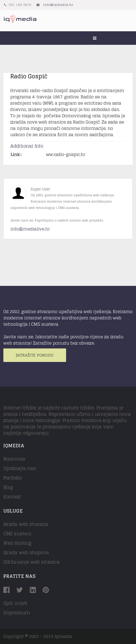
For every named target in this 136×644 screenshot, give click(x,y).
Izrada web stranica (26, 524)
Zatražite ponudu (35, 355)
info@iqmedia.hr (58, 5)
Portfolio (13, 478)
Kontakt (12, 497)
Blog (8, 487)
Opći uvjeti (15, 603)
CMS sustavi (17, 534)
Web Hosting (17, 543)
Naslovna (14, 459)
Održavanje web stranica (32, 562)
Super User (40, 189)
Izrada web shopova (26, 553)
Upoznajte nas (20, 468)
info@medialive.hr (30, 229)
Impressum (17, 613)
